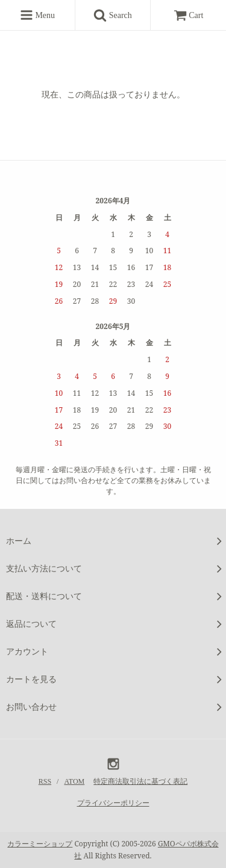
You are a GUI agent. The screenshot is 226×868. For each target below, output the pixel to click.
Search (117, 15)
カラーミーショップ (40, 844)
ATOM (74, 781)
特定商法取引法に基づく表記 (140, 781)
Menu (37, 15)
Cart (189, 15)
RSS (45, 781)
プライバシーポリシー (113, 803)
